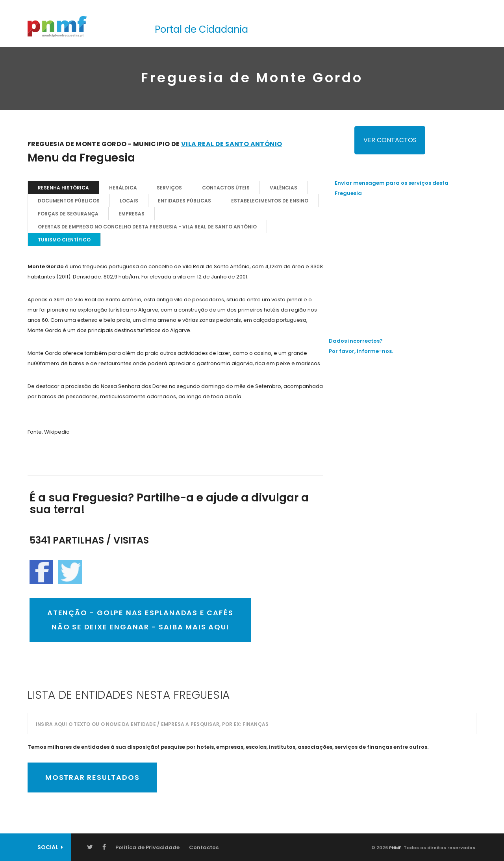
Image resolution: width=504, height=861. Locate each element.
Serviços (170, 188)
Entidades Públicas (185, 201)
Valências (284, 188)
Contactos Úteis (226, 188)
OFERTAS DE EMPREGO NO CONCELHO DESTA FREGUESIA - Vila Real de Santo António (147, 227)
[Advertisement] (406, 260)
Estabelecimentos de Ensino (270, 201)
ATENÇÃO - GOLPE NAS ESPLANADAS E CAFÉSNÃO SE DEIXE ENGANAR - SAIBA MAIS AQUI (140, 620)
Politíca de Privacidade (147, 847)
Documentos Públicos (69, 201)
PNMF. (395, 848)
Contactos (204, 847)
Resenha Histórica (63, 188)
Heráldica (123, 188)
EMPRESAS (132, 214)
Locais (129, 201)
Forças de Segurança (68, 214)
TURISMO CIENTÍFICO (64, 240)
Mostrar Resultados (92, 777)
